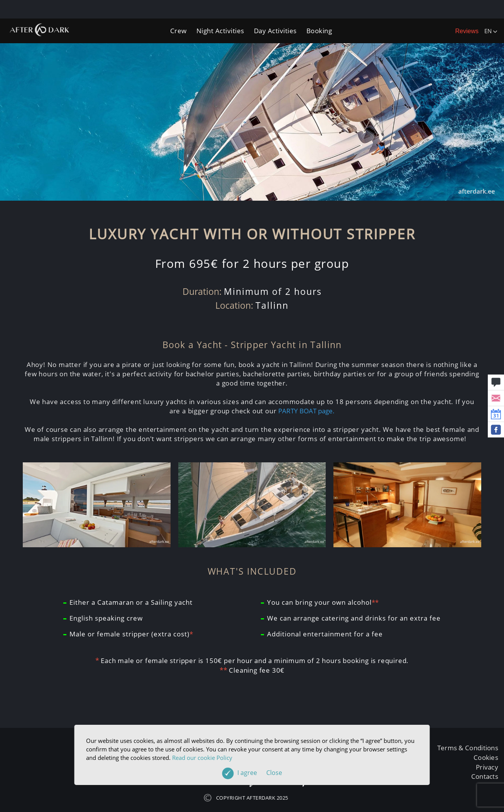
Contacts (485, 776)
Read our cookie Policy (202, 758)
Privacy (487, 767)
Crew (178, 31)
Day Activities (275, 31)
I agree (260, 773)
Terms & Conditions (468, 748)
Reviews (467, 31)
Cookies (486, 757)
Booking (319, 31)
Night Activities (220, 31)
